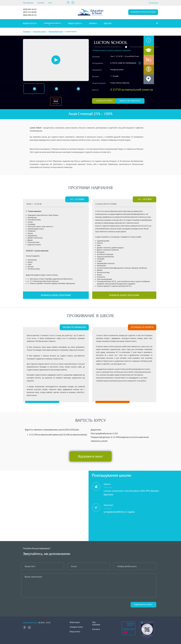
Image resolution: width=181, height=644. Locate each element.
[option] (56, 60)
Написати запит (105, 100)
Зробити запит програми (56, 295)
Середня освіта (53, 23)
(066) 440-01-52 (30, 15)
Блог (50, 3)
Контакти (41, 3)
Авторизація (153, 3)
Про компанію (28, 3)
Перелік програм (56, 101)
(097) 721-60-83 (30, 12)
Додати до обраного (134, 100)
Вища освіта (75, 23)
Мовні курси (30, 23)
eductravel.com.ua (30, 622)
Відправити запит (90, 456)
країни (93, 23)
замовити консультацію (143, 12)
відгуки (108, 23)
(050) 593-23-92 (30, 9)
